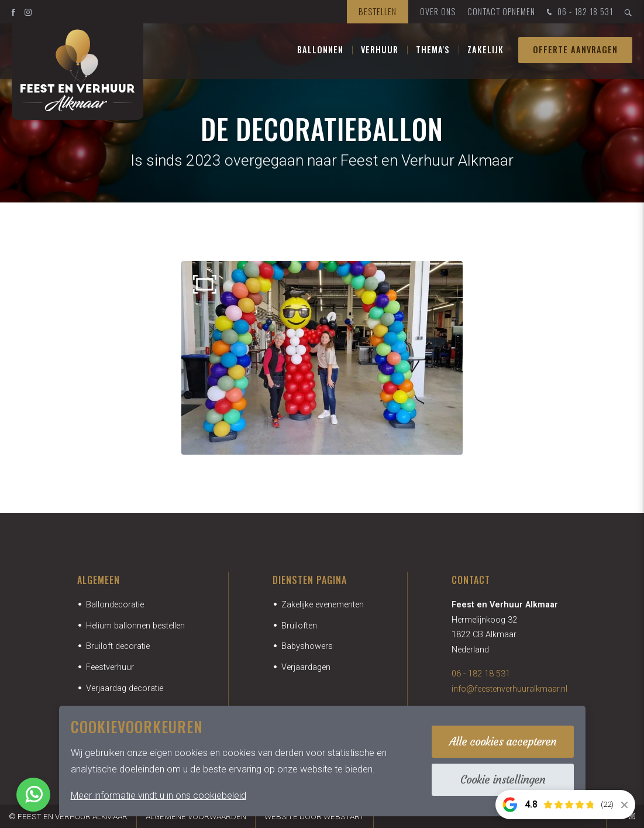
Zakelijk (485, 52)
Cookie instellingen (503, 779)
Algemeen (99, 580)
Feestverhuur (110, 667)
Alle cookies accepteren (503, 741)
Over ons (438, 11)
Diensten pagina (310, 580)
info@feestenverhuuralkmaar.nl (509, 689)
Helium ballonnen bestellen (135, 626)
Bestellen (378, 11)
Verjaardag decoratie (125, 688)
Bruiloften (299, 626)
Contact (471, 580)
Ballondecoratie (115, 605)
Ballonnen (320, 52)
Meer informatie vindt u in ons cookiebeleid (159, 796)
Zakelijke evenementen (323, 605)
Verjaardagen (306, 667)
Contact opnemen (501, 11)
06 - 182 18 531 (578, 12)
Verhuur (380, 52)
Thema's (433, 52)
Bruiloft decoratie (118, 646)
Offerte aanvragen (575, 52)
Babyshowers (307, 646)
